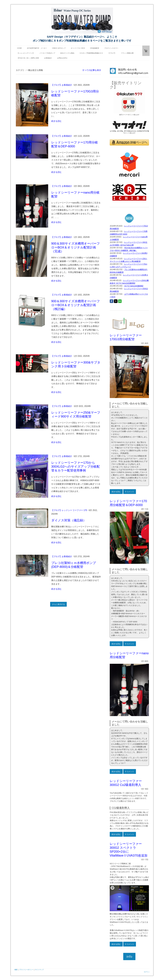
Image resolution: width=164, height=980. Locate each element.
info (129, 956)
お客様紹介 (48, 58)
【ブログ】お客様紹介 (62, 85)
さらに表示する (58, 604)
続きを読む (56, 121)
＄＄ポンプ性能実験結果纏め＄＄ (91, 53)
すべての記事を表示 (92, 70)
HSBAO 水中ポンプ (59, 48)
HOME (19, 48)
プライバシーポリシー (26, 970)
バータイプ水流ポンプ (47, 53)
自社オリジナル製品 (67, 53)
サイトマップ (39, 970)
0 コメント (130, 492)
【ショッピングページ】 (26, 53)
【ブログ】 (112, 53)
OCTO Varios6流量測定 (134, 286)
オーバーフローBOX (78, 48)
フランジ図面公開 (127, 53)
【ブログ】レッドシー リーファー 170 (69, 510)
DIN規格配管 (95, 48)
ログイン (147, 972)
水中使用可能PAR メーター (37, 48)
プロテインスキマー (111, 48)
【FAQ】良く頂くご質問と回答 (28, 58)
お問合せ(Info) (62, 58)
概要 (16, 970)
